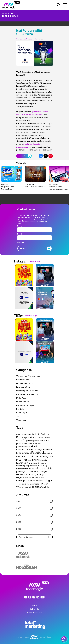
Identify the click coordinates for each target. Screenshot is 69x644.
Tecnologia (21, 420)
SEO (18, 416)
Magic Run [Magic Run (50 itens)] (22, 463)
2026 (34, 501)
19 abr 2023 (5, 184)
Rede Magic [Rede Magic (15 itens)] (42, 472)
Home (34, 605)
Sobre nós (34, 609)
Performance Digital (25, 405)
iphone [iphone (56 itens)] (36, 460)
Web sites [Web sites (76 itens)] (35, 487)
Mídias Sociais (23, 402)
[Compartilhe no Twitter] (46, 156)
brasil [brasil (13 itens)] (36, 441)
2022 (34, 529)
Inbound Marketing (25, 383)
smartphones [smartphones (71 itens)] (24, 480)
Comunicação (23, 380)
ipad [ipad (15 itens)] (29, 460)
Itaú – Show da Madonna (35, 187)
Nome (20, 226)
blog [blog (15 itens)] (32, 441)
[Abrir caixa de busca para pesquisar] (58, 5)
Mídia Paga (21, 398)
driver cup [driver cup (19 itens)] (47, 450)
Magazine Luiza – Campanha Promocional (8, 188)
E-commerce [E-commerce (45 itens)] (24, 453)
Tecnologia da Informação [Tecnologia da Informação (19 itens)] (28, 484)
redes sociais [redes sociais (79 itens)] (24, 474)
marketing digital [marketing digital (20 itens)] (24, 466)
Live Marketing (23, 387)
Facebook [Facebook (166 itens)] (38, 453)
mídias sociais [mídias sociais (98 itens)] (43, 468)
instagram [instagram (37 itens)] (47, 456)
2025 (34, 508)
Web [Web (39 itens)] (19, 487)
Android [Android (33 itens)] (36, 434)
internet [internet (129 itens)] (22, 460)
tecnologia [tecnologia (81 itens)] (45, 480)
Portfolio (20, 409)
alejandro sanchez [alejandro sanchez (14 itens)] (24, 434)
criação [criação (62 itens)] (34, 446)
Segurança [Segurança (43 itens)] (38, 474)
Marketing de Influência (27, 394)
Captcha (20, 242)
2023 (34, 522)
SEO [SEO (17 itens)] (43, 478)
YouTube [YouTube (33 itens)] (46, 487)
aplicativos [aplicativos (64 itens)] (30, 437)
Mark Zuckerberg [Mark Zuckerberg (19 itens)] (40, 466)
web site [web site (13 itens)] (25, 487)
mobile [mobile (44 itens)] (30, 469)
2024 (34, 515)
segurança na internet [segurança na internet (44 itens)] (29, 477)
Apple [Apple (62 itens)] (26, 440)
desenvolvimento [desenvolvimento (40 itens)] (26, 449)
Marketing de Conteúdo (27, 391)
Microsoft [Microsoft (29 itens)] (21, 469)
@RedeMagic (36, 261)
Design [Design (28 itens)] (39, 449)
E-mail (20, 234)
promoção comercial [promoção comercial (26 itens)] (26, 471)
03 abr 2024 (29, 184)
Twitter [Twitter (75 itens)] (44, 484)
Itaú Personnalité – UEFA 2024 (30, 32)
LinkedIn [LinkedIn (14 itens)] (44, 460)
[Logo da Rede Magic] (14, 5)
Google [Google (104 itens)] (37, 456)
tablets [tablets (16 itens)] (36, 481)
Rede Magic (22, 413)
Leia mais (25, 156)
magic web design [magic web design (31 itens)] (37, 463)
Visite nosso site (34, 613)
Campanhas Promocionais (26, 39)
